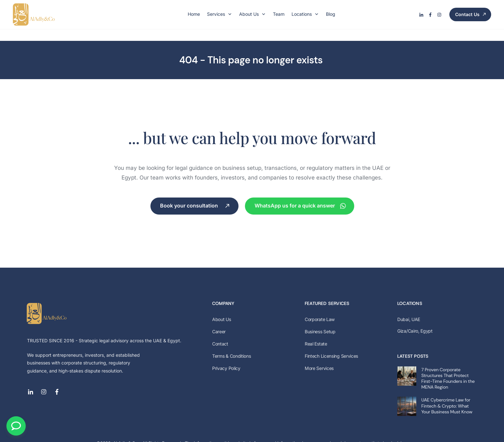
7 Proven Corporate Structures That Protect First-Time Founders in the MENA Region (448, 366)
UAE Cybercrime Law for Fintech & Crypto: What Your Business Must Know (447, 394)
